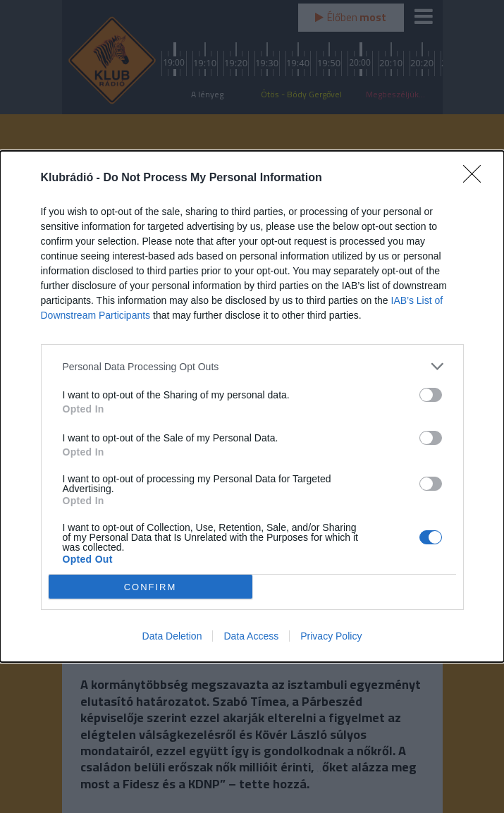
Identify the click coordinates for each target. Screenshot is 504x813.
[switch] (431, 395)
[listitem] (252, 366)
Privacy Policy (331, 636)
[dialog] (252, 406)
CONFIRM (150, 586)
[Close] (477, 178)
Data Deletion (172, 636)
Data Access (251, 636)
